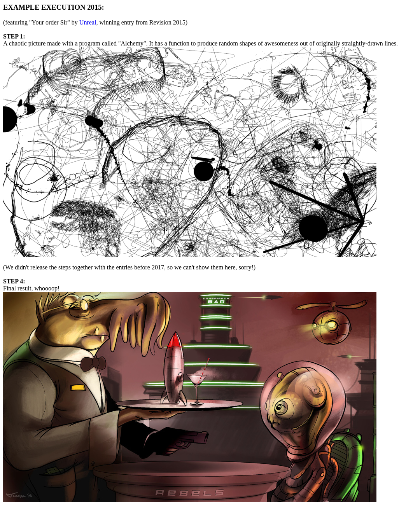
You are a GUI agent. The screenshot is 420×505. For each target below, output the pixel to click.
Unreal (88, 22)
